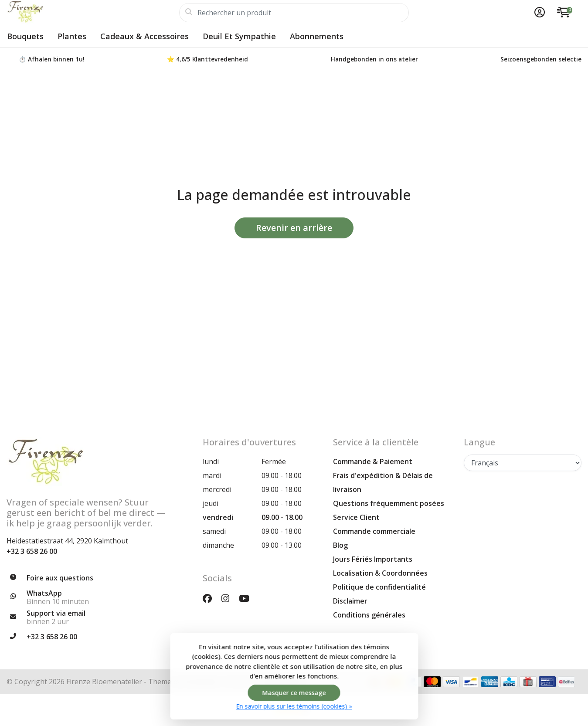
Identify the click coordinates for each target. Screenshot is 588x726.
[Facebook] (211, 598)
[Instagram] (229, 598)
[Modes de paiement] (432, 682)
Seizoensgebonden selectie (541, 59)
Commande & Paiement (373, 461)
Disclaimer (350, 601)
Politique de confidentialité (379, 587)
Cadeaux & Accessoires (144, 36)
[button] (538, 13)
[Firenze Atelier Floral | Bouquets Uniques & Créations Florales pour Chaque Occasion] (93, 13)
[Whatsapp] (98, 597)
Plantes (72, 36)
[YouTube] (248, 598)
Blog (340, 545)
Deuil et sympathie (239, 36)
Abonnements (317, 36)
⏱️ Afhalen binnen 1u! (52, 59)
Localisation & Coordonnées (380, 573)
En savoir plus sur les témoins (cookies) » (294, 706)
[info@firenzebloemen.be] (98, 617)
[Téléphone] (98, 637)
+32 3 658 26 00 (32, 551)
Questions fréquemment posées (389, 503)
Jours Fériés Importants (373, 559)
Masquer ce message (294, 693)
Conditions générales (369, 615)
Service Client (356, 517)
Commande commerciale (374, 531)
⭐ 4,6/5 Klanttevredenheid (207, 59)
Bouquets (25, 36)
